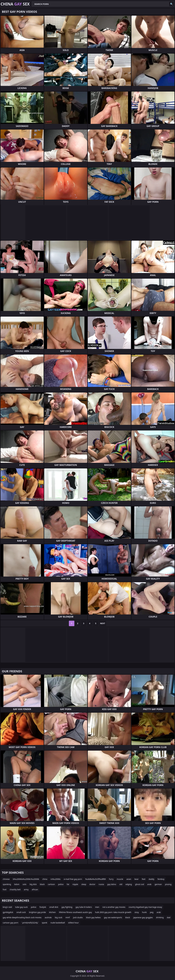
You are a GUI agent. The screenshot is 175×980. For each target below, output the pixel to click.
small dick (54, 907)
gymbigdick (8, 912)
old (121, 884)
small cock (21, 912)
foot (5, 889)
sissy (137, 912)
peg (152, 912)
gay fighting (67, 907)
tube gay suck (21, 907)
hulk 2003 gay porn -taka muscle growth (113, 912)
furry (111, 879)
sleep (84, 884)
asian (129, 879)
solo (24, 884)
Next (103, 623)
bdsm (17, 884)
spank (44, 923)
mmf (68, 917)
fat (68, 884)
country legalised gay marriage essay (145, 907)
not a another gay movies (114, 907)
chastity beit (15, 889)
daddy (152, 879)
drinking (160, 917)
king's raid (7, 907)
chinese (6, 879)
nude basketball (58, 923)
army (26, 889)
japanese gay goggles (143, 917)
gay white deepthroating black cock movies (22, 917)
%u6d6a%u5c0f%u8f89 (96, 879)
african (35, 889)
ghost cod (140, 884)
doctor (92, 884)
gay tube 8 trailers (84, 907)
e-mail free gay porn (73, 879)
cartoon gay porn (10, 923)
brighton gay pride (37, 912)
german (158, 884)
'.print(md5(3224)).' (30, 923)
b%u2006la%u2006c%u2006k (26, 879)
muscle (120, 879)
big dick (33, 884)
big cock (59, 917)
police (61, 884)
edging (129, 884)
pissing (168, 884)
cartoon (51, 884)
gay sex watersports (113, 917)
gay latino (112, 884)
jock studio (78, 917)
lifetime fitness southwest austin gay (75, 912)
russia (101, 884)
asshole (48, 917)
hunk (144, 912)
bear (137, 879)
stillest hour (73, 923)
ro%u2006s (56, 879)
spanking (7, 884)
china (45, 879)
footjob (43, 907)
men (97, 907)
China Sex (15, 4)
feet (144, 879)
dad (169, 917)
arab (149, 884)
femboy (161, 879)
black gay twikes (93, 917)
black (42, 884)
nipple (75, 884)
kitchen (52, 912)
